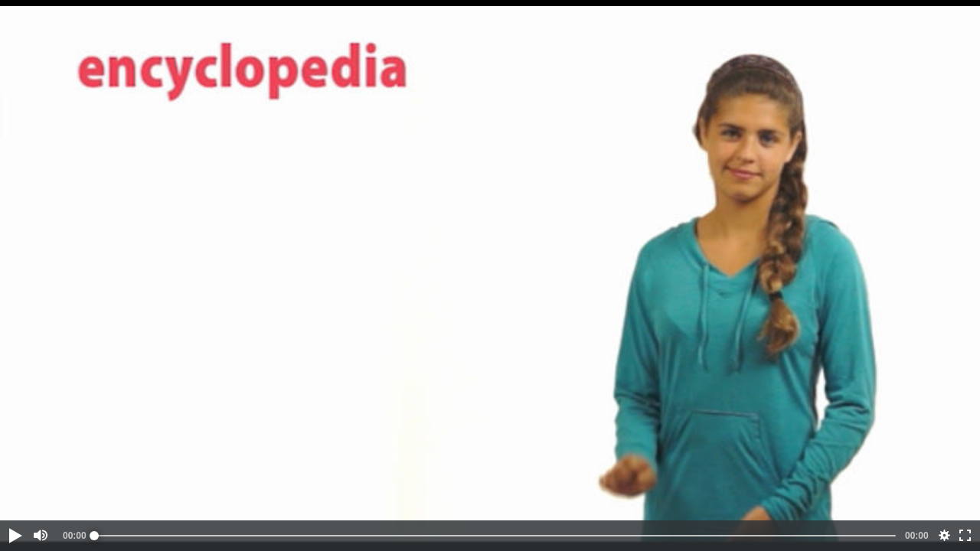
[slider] (495, 536)
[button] (15, 536)
